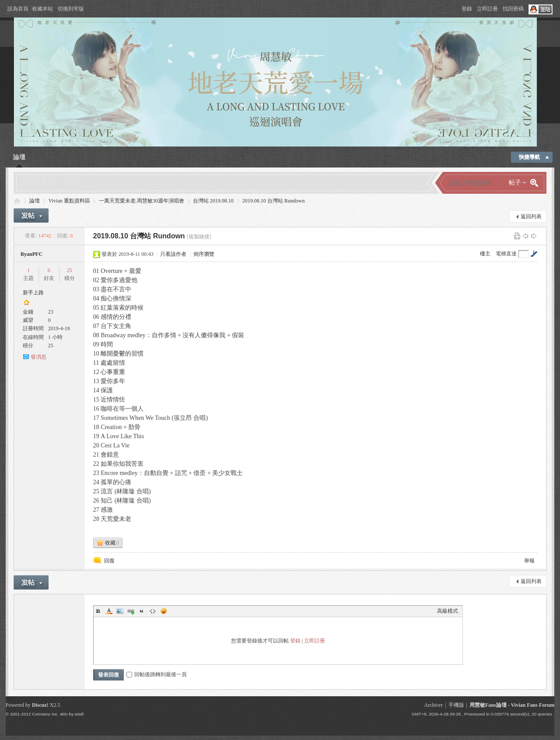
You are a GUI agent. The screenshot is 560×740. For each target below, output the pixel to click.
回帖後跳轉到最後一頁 (157, 674)
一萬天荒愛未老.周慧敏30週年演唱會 (142, 201)
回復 (109, 561)
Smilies (164, 611)
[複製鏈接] (199, 237)
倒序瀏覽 (204, 254)
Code (153, 611)
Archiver (433, 705)
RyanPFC (31, 254)
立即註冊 (487, 9)
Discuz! (40, 705)
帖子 (515, 183)
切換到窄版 (71, 9)
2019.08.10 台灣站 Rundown (274, 201)
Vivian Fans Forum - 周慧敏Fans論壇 (17, 201)
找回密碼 (513, 9)
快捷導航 (529, 157)
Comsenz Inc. (45, 714)
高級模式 (448, 611)
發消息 (38, 357)
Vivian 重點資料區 (69, 201)
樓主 (485, 254)
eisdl (79, 714)
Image (120, 611)
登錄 (467, 9)
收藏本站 (42, 9)
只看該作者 (173, 254)
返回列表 (531, 216)
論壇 (19, 157)
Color (109, 611)
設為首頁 (18, 9)
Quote (142, 611)
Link (131, 611)
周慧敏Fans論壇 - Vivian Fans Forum (512, 705)
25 (70, 270)
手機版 (456, 705)
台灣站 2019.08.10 (213, 201)
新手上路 (33, 293)
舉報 (529, 561)
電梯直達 (506, 254)
